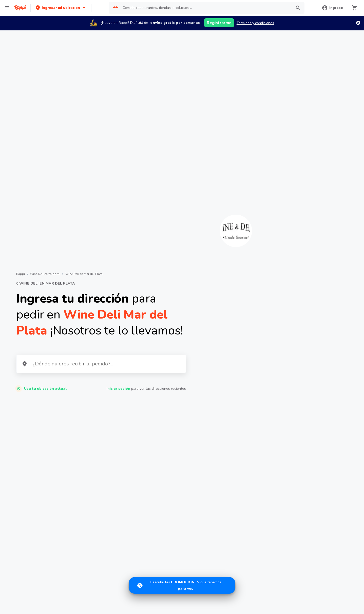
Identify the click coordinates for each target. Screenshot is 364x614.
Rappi (21, 274)
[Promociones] (182, 584)
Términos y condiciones (255, 23)
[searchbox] (206, 8)
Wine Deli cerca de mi (45, 274)
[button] (61, 8)
